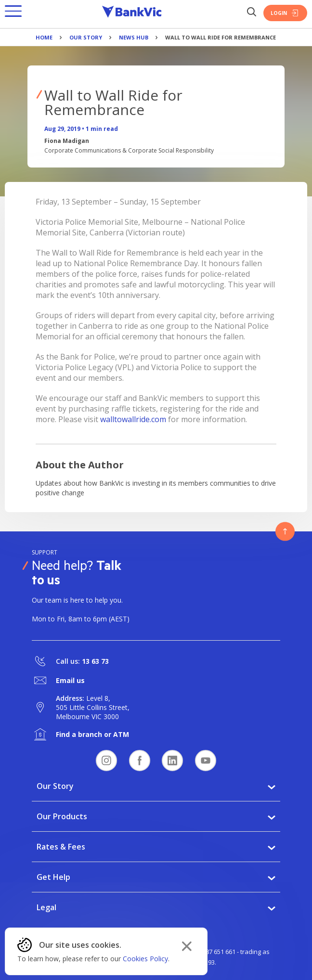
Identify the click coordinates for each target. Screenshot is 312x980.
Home (44, 37)
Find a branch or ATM (92, 734)
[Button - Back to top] (285, 531)
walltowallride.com (133, 419)
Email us (70, 680)
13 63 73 (95, 661)
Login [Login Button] (285, 13)
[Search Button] (251, 13)
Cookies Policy (145, 959)
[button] (13, 13)
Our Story (86, 37)
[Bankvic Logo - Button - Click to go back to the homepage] (132, 13)
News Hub (134, 37)
